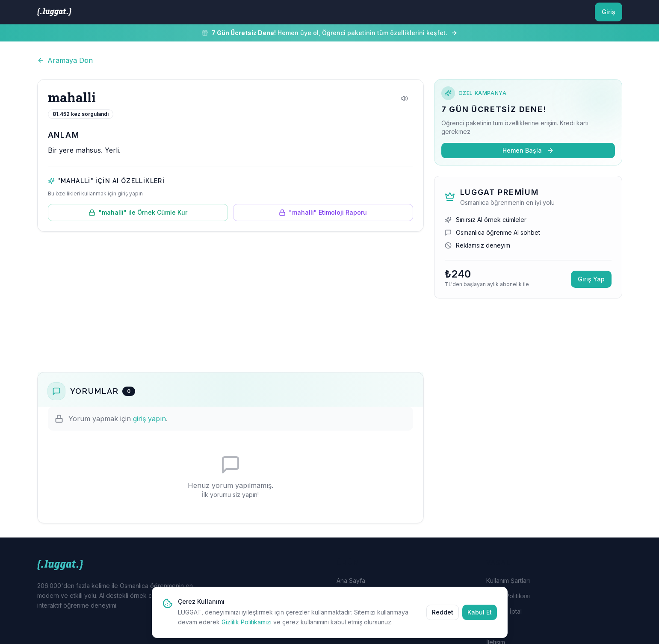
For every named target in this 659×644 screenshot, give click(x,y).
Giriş (609, 12)
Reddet (443, 620)
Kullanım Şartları (508, 580)
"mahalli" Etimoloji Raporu (323, 212)
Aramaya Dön (65, 60)
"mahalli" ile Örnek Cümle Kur (138, 212)
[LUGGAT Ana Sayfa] (54, 12)
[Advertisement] (231, 302)
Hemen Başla (528, 150)
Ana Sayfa (351, 580)
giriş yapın (149, 419)
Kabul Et (480, 620)
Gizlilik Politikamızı (247, 630)
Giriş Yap (591, 279)
